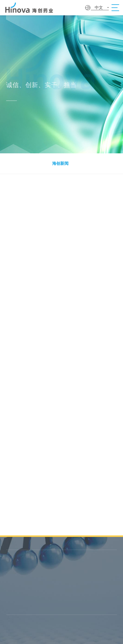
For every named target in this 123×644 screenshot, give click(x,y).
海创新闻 (60, 163)
